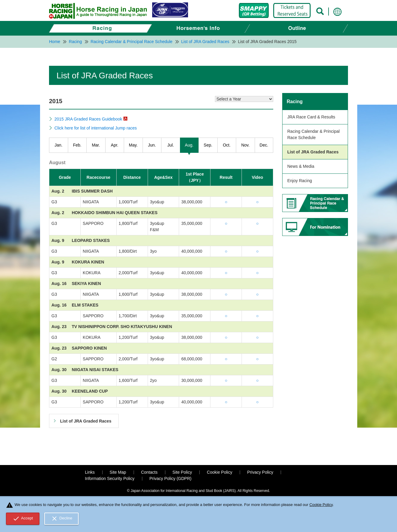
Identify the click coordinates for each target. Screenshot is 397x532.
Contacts (149, 472)
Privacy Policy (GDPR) (171, 478)
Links (90, 472)
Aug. (189, 145)
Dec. (264, 145)
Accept (23, 519)
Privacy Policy (260, 472)
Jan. (59, 145)
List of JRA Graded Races (313, 152)
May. (133, 145)
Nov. (245, 145)
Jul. (171, 145)
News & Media (301, 166)
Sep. (208, 145)
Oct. (227, 145)
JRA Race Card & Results (311, 117)
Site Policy (182, 472)
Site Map (118, 472)
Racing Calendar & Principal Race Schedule (313, 134)
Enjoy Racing (300, 181)
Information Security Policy (110, 478)
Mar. (96, 145)
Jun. (152, 145)
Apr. (115, 145)
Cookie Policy (220, 472)
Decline (62, 519)
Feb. (77, 145)
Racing (295, 102)
